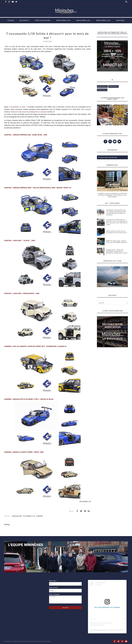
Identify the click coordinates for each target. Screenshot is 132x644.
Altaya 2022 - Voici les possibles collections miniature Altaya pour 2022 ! (117, 251)
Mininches (8, 641)
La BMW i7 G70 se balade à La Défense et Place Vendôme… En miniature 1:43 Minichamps (112, 195)
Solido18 (40, 516)
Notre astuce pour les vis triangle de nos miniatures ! (117, 232)
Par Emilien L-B (29, 516)
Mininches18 (17, 516)
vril (17, 107)
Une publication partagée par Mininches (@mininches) (108, 630)
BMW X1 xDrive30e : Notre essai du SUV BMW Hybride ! (117, 242)
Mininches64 (102, 86)
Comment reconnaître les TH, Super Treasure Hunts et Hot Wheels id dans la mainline (116, 212)
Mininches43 (113, 86)
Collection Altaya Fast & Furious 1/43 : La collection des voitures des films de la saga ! (117, 222)
